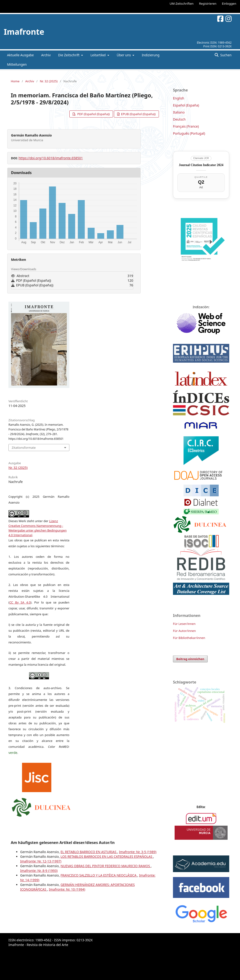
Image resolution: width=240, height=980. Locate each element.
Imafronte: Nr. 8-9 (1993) (39, 871)
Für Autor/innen (184, 631)
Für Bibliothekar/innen (189, 638)
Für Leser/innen (184, 624)
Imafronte (24, 32)
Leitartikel (99, 55)
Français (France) (186, 126)
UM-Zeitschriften (182, 4)
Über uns (124, 55)
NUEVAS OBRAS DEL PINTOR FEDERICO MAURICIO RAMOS (106, 866)
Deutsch (179, 119)
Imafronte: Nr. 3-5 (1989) (138, 852)
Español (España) (186, 105)
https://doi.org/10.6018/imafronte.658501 (51, 158)
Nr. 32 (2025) (49, 81)
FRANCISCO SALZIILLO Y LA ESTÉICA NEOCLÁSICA (99, 875)
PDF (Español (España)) (93, 114)
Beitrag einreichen (190, 659)
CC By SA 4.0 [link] (20, 602)
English (179, 98)
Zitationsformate (24, 448)
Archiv (46, 55)
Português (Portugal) (189, 133)
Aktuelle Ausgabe (20, 55)
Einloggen (229, 4)
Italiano (179, 112)
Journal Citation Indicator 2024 (201, 165)
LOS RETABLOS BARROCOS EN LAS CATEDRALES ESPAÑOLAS (107, 857)
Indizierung (151, 55)
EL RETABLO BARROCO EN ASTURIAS (89, 852)
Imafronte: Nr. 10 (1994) (67, 889)
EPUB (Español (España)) (138, 114)
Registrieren (208, 4)
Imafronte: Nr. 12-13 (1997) (41, 861)
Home (15, 81)
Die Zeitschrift (69, 55)
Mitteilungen (17, 64)
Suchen (225, 55)
